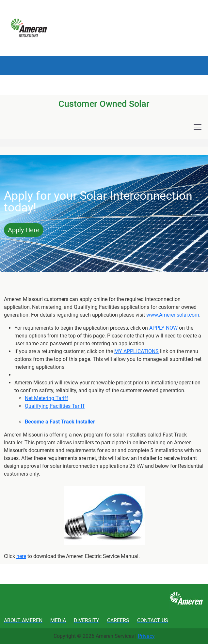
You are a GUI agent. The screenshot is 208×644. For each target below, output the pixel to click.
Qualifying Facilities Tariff (55, 406)
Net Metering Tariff (47, 398)
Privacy (146, 636)
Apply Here (24, 230)
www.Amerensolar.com (173, 315)
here (21, 556)
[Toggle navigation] (198, 127)
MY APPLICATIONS (136, 351)
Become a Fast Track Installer (60, 422)
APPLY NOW (163, 328)
